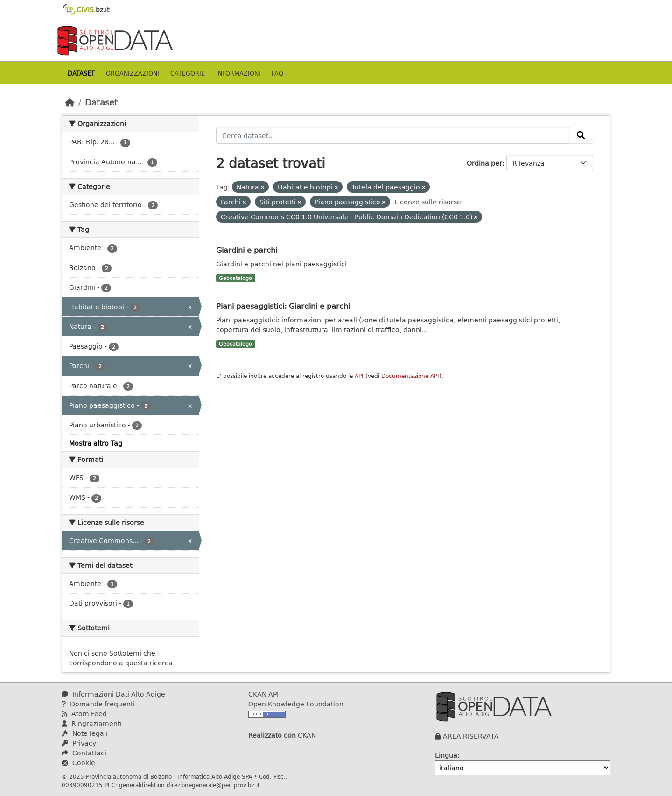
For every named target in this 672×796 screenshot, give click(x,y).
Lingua (446, 755)
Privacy (79, 743)
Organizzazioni (133, 73)
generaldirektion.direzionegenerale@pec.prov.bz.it (189, 785)
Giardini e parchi (247, 250)
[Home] (70, 102)
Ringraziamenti (92, 723)
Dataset (81, 73)
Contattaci (84, 753)
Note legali (85, 733)
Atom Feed (84, 714)
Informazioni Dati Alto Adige (113, 694)
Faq (277, 73)
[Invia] (581, 135)
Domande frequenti (98, 704)
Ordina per (484, 163)
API (359, 376)
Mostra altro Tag (96, 443)
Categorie (188, 73)
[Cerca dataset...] (393, 135)
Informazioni (238, 73)
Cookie (78, 763)
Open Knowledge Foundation (296, 704)
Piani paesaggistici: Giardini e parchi (283, 306)
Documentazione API (410, 376)
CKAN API (263, 694)
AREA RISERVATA (471, 736)
